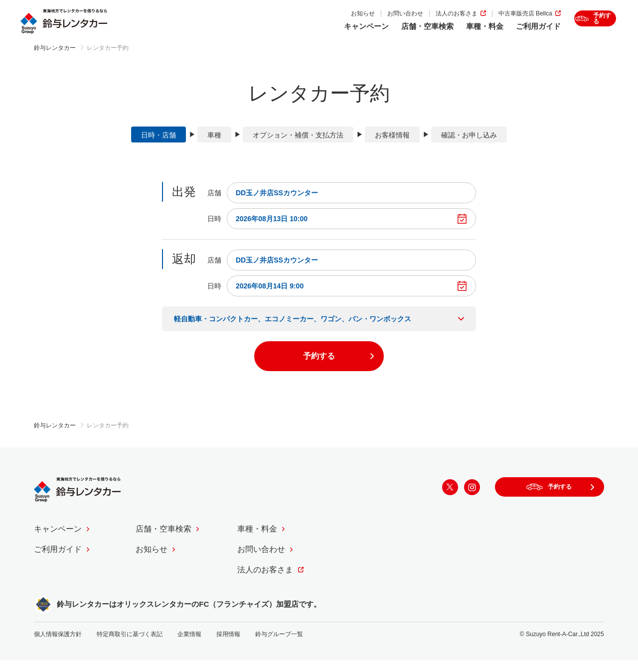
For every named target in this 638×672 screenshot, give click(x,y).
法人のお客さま (413, 21)
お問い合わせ (362, 21)
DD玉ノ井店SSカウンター (277, 204)
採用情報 (228, 646)
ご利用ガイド (495, 33)
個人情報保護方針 (58, 646)
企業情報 (189, 646)
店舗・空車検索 (384, 33)
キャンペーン (323, 33)
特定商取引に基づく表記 (130, 646)
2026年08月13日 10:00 (272, 230)
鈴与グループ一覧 (279, 646)
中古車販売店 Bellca (482, 21)
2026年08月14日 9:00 (270, 297)
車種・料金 (441, 33)
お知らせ (319, 21)
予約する (588, 27)
